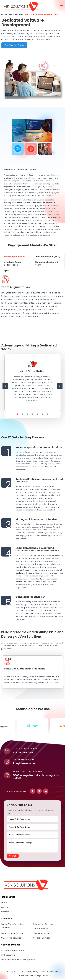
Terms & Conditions (50, 972)
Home (4, 14)
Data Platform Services (13, 934)
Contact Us (7, 913)
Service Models (16, 14)
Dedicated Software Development (41, 14)
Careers (5, 908)
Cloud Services (40, 929)
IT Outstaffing (8, 956)
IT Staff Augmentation (13, 951)
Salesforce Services (11, 939)
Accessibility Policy (30, 972)
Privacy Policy (13, 972)
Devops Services (41, 934)
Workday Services (41, 939)
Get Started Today (14, 45)
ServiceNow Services (43, 925)
